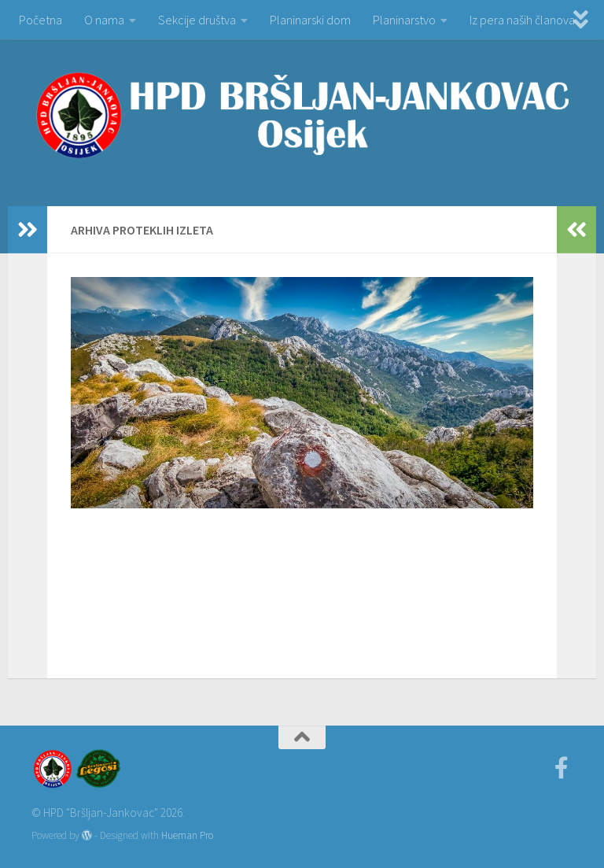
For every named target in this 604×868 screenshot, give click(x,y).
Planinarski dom (310, 20)
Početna (41, 20)
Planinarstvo (404, 20)
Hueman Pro (187, 835)
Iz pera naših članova (522, 20)
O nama (104, 20)
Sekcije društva (197, 20)
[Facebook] (562, 768)
